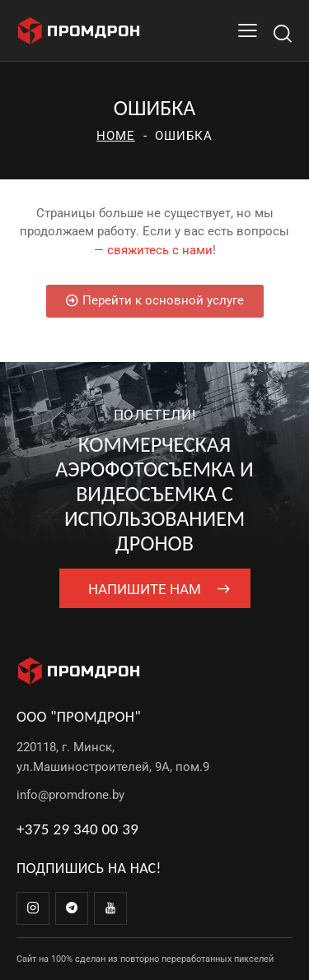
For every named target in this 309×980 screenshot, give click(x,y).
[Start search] (282, 33)
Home (116, 136)
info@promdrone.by (70, 795)
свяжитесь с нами (160, 250)
